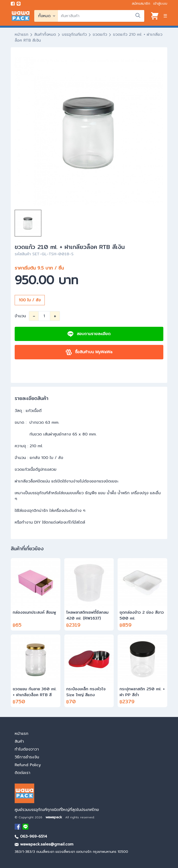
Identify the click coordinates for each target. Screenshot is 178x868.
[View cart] (155, 16)
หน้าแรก (22, 35)
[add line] (19, 4)
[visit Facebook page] (13, 4)
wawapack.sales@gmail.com (44, 844)
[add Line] (25, 827)
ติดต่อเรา (22, 773)
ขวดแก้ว (100, 35)
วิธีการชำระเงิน (27, 757)
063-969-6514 (31, 836)
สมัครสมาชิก (141, 4)
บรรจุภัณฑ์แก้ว (74, 35)
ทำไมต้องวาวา (27, 749)
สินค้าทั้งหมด (45, 35)
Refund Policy (28, 765)
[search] (101, 16)
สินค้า (19, 741)
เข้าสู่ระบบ (160, 4)
